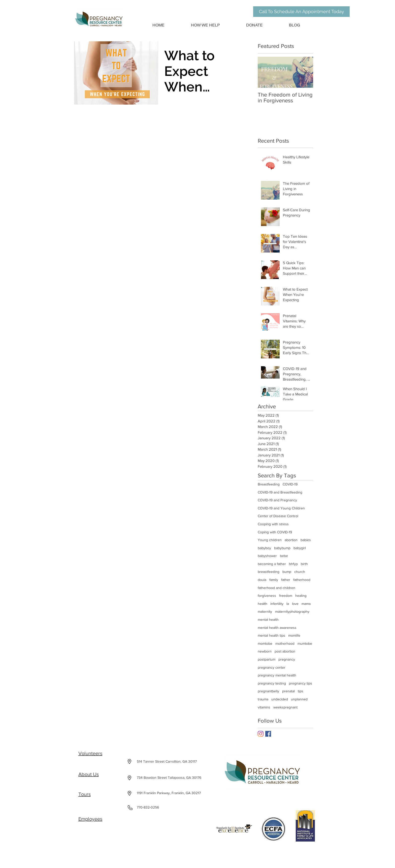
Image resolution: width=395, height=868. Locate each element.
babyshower (267, 556)
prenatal (288, 691)
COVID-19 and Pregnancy (277, 500)
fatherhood (302, 580)
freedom (286, 596)
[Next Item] (305, 72)
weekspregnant (285, 707)
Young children (270, 540)
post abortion (285, 651)
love (295, 604)
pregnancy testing (272, 683)
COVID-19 (290, 484)
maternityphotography (292, 611)
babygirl (300, 548)
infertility (277, 604)
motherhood (285, 643)
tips (301, 691)
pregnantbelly (268, 691)
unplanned (299, 699)
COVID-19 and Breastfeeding (280, 492)
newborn (265, 651)
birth (304, 564)
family (274, 580)
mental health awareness (277, 628)
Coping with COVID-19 (275, 532)
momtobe (265, 643)
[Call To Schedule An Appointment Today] (301, 12)
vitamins (264, 707)
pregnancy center (272, 667)
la (288, 604)
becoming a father (272, 564)
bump (287, 572)
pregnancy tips (301, 683)
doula (262, 580)
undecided (280, 699)
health (262, 604)
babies (306, 540)
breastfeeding (269, 572)
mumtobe (305, 643)
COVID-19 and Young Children (281, 508)
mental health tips (271, 635)
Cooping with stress (273, 524)
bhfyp (293, 564)
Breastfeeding (269, 484)
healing (301, 596)
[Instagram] (261, 734)
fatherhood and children (276, 588)
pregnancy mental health (277, 675)
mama (306, 604)
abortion (291, 540)
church (300, 572)
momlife (294, 635)
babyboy (264, 548)
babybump (282, 548)
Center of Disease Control (278, 516)
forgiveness (267, 596)
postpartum (267, 659)
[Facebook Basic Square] (268, 734)
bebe (284, 556)
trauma (263, 699)
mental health (268, 619)
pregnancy (287, 659)
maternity (265, 611)
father (286, 580)
